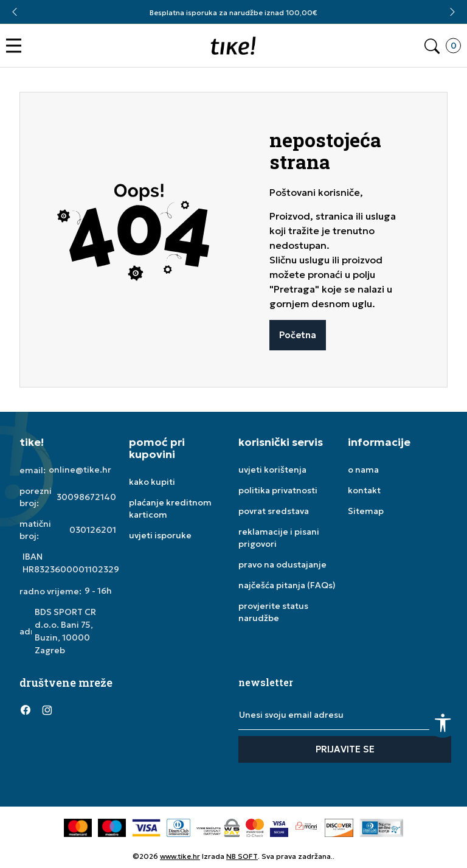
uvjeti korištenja (272, 470)
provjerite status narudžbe (273, 612)
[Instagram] (47, 709)
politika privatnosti (278, 490)
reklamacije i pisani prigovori (279, 538)
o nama (363, 470)
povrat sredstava (274, 511)
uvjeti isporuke (160, 535)
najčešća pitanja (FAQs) (287, 585)
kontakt (364, 490)
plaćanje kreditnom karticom (170, 509)
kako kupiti (152, 482)
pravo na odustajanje (282, 564)
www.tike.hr (180, 856)
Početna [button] (298, 335)
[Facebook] (26, 709)
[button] (17, 46)
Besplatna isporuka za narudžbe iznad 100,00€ (233, 12)
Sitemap (366, 511)
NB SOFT (242, 856)
